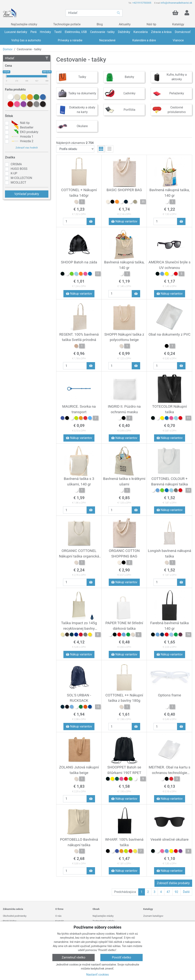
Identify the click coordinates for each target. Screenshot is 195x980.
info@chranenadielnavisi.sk (176, 3)
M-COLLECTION (21, 178)
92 (177, 892)
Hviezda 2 (22, 141)
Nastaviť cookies (98, 975)
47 (168, 892)
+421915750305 (142, 3)
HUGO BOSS (19, 169)
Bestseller (22, 128)
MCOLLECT (18, 182)
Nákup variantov (124, 221)
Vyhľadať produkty (27, 194)
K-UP (14, 173)
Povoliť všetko (121, 957)
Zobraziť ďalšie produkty (173, 883)
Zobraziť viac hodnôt (27, 148)
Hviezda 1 (22, 137)
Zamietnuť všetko (74, 957)
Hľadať (27, 58)
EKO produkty (24, 132)
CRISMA (16, 164)
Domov (8, 49)
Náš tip (20, 123)
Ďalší (186, 892)
